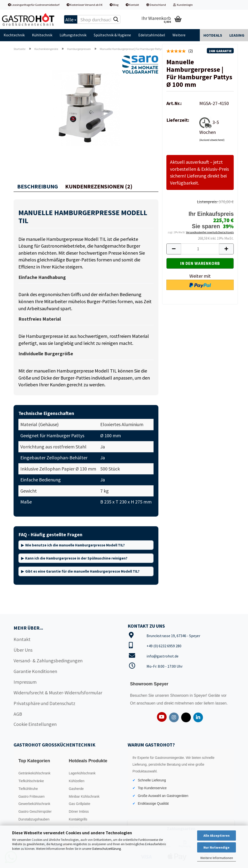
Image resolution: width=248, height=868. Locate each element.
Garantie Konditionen (35, 671)
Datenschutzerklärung (107, 849)
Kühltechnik (42, 35)
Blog (114, 5)
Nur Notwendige (217, 847)
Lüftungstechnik (73, 35)
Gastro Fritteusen (31, 796)
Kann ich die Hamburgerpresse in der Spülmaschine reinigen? (76, 558)
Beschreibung (38, 186)
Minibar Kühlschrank (84, 796)
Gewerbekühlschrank (34, 804)
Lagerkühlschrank (82, 773)
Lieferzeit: (178, 120)
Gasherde (76, 789)
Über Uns (23, 650)
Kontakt (132, 5)
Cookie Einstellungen (35, 724)
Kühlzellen (77, 781)
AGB (18, 714)
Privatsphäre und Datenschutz (44, 703)
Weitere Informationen (217, 858)
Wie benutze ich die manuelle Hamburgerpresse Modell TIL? (75, 545)
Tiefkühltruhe (28, 789)
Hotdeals (213, 35)
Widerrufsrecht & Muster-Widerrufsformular (58, 693)
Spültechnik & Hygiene (112, 35)
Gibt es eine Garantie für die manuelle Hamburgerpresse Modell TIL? (82, 571)
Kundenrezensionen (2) (99, 186)
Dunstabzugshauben (34, 819)
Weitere (179, 35)
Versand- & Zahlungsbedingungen (48, 661)
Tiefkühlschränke (31, 781)
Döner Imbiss (79, 811)
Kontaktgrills (78, 819)
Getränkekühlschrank (34, 773)
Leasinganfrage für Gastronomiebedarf (34, 5)
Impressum (25, 682)
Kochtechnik (14, 35)
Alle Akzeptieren (217, 836)
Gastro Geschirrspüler (35, 811)
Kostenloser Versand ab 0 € (85, 5)
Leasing (237, 35)
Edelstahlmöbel (152, 35)
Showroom (180, 695)
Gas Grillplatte (80, 804)
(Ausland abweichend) (212, 140)
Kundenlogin (183, 5)
